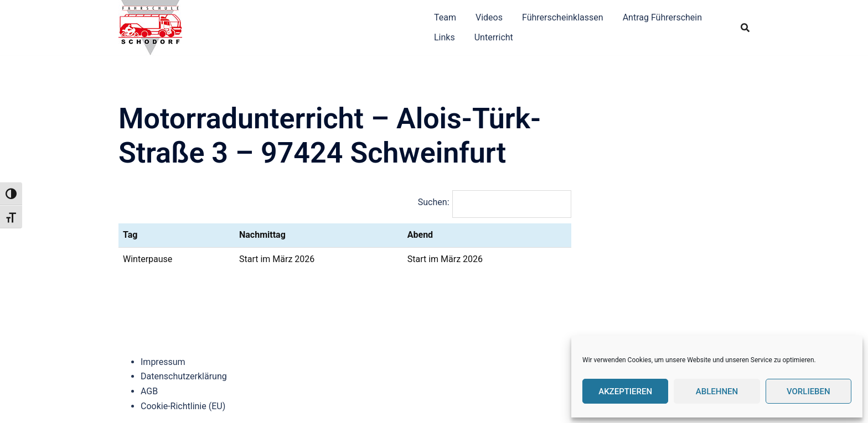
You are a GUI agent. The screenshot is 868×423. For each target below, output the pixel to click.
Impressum (163, 362)
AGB (149, 391)
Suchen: (434, 202)
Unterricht (494, 37)
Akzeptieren (625, 391)
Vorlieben (808, 391)
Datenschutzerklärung (184, 376)
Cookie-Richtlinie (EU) (183, 406)
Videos (489, 17)
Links (445, 37)
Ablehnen (717, 391)
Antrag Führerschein (662, 17)
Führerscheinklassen (563, 17)
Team (445, 17)
